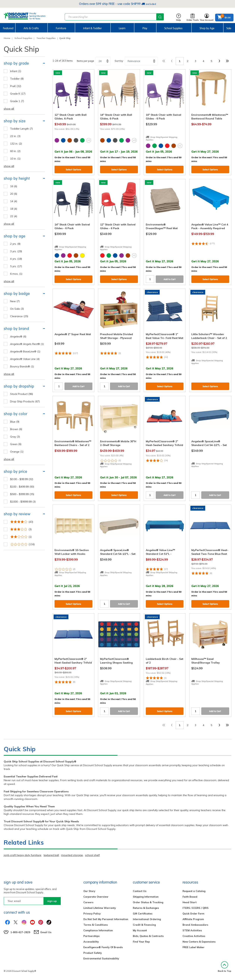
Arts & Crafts (31, 28)
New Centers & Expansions (199, 942)
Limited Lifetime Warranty (100, 908)
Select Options (73, 170)
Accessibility (91, 942)
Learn (122, 28)
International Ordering (147, 919)
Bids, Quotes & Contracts (148, 936)
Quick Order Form (193, 914)
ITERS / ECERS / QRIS (196, 908)
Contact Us (140, 891)
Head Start (190, 902)
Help (178, 18)
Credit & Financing (144, 925)
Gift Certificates (143, 914)
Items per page (85, 61)
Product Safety (93, 953)
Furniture (61, 28)
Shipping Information (146, 897)
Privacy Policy (92, 914)
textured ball (51, 855)
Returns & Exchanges (146, 908)
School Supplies (173, 28)
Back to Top (225, 967)
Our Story (89, 891)
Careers (88, 902)
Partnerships (91, 936)
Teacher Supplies (46, 38)
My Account (140, 930)
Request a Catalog (194, 891)
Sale (229, 28)
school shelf (92, 855)
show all (9, 109)
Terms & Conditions (96, 925)
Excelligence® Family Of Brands (103, 947)
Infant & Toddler (92, 28)
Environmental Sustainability (101, 958)
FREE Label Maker (193, 947)
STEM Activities (192, 930)
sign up (52, 901)
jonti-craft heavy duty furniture (22, 855)
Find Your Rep (141, 942)
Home (7, 38)
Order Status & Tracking (148, 902)
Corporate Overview (96, 897)
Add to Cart (170, 279)
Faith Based (190, 897)
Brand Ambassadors (195, 925)
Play (145, 28)
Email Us (46, 932)
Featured (8, 28)
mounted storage (72, 855)
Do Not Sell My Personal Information (106, 919)
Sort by (119, 61)
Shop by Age (207, 28)
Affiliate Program (193, 919)
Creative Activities (194, 936)
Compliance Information (98, 930)
